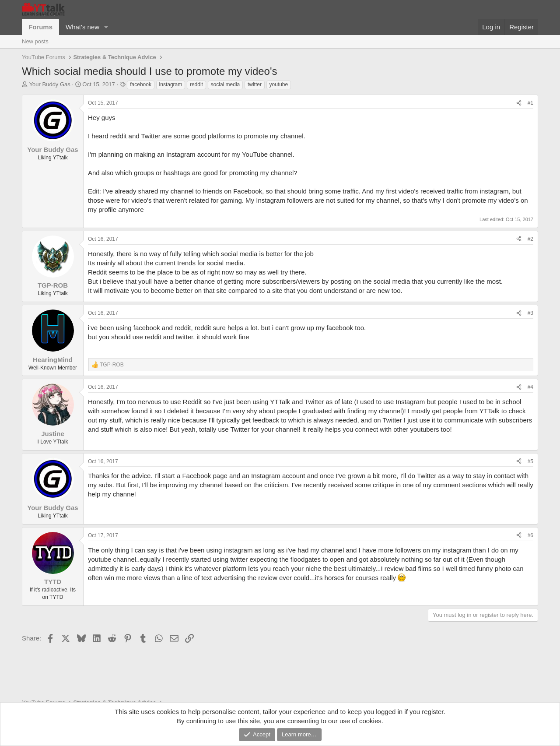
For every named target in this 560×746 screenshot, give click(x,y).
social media (226, 84)
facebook (141, 84)
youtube (279, 84)
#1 (530, 103)
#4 (530, 387)
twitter (255, 84)
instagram (171, 84)
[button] (106, 27)
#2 (530, 239)
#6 (530, 535)
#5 (530, 461)
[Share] (519, 103)
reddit (196, 84)
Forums (40, 27)
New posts (35, 41)
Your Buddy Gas (50, 84)
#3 (530, 313)
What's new (82, 27)
